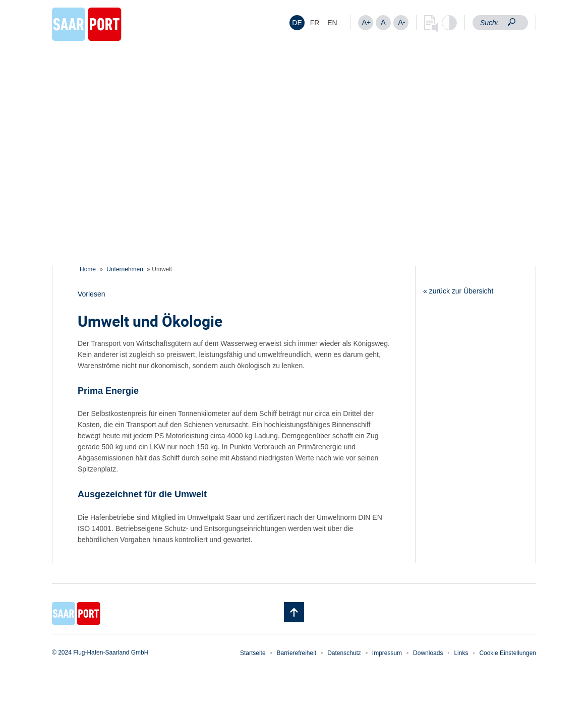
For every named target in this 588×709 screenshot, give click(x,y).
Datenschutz (344, 653)
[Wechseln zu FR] (315, 23)
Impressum (387, 653)
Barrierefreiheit (297, 653)
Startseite (253, 653)
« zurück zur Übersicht (458, 291)
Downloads (428, 653)
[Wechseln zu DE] (297, 23)
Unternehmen (125, 269)
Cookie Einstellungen (508, 653)
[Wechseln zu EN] (332, 23)
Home (88, 269)
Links (461, 653)
